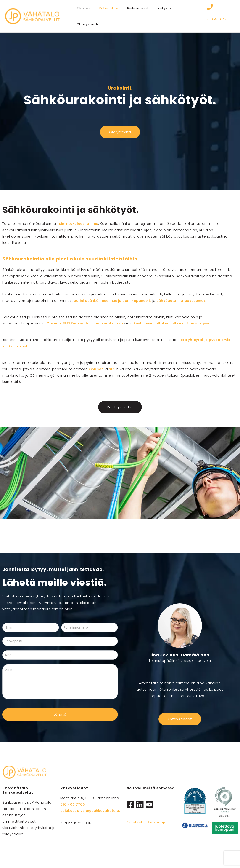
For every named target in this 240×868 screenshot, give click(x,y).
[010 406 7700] (210, 9)
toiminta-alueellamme (79, 223)
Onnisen (98, 368)
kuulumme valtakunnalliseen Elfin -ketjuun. (182, 323)
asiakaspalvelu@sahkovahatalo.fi (94, 810)
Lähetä (60, 714)
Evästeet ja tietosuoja (148, 822)
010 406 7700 (219, 17)
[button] (113, 8)
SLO (113, 368)
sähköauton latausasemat (188, 300)
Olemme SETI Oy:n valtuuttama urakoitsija (88, 323)
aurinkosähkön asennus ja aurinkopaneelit (115, 300)
